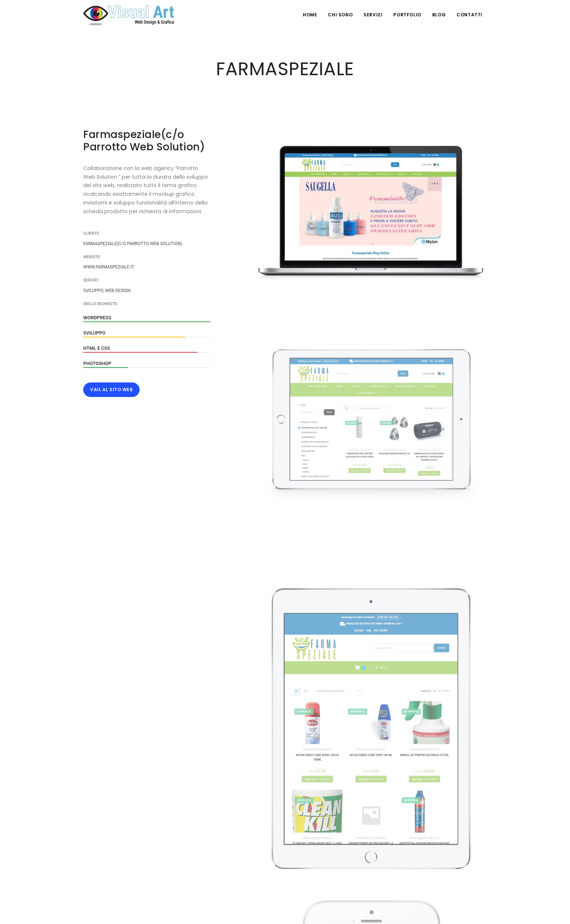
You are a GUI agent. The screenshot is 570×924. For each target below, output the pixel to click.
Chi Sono (340, 15)
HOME (310, 15)
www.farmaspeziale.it (109, 267)
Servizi (373, 15)
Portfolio (407, 15)
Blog (439, 15)
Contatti (469, 15)
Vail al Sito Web (111, 390)
